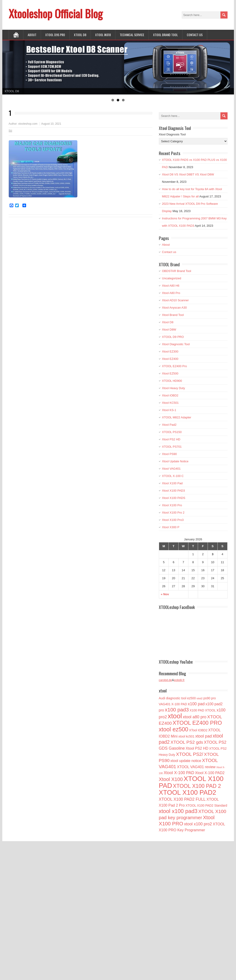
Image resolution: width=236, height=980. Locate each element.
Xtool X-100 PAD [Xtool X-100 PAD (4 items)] (179, 773)
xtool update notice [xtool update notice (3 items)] (186, 761)
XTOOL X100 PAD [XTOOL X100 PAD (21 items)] (191, 782)
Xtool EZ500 (170, 373)
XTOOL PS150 (172, 432)
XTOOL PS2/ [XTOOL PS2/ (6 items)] (190, 754)
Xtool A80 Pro (171, 293)
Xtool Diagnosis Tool (172, 134)
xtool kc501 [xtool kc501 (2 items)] (186, 736)
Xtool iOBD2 (170, 395)
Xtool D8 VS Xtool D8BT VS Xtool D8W (188, 174)
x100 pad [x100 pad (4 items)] (196, 704)
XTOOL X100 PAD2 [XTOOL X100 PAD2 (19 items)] (188, 792)
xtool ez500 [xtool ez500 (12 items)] (174, 729)
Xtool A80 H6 (171, 286)
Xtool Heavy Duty (174, 388)
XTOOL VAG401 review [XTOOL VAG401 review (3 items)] (196, 767)
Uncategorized (172, 278)
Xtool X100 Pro (172, 505)
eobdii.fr (179, 680)
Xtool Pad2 (169, 425)
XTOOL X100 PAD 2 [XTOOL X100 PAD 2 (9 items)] (197, 786)
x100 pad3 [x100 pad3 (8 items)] (177, 710)
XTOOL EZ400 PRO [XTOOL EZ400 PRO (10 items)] (197, 723)
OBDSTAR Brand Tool (177, 271)
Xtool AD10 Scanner (175, 300)
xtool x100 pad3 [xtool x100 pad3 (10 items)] (178, 811)
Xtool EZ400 (170, 359)
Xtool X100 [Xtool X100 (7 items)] (171, 779)
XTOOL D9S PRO (55, 35)
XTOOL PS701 (172, 447)
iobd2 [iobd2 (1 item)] (200, 698)
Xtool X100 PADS (174, 498)
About (32, 35)
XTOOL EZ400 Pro (175, 366)
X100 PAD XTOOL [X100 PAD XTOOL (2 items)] (203, 710)
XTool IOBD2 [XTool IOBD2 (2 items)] (198, 730)
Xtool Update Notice (175, 461)
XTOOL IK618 (103, 35)
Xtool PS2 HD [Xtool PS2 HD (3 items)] (197, 748)
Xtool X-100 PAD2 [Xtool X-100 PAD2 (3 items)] (210, 773)
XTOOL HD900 (172, 381)
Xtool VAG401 (171, 469)
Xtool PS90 (170, 454)
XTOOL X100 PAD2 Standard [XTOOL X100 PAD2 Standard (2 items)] (206, 805)
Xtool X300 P (171, 527)
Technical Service (132, 35)
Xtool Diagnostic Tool (176, 344)
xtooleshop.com (28, 124)
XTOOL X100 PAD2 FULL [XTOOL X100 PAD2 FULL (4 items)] (182, 799)
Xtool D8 (168, 322)
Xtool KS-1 (169, 410)
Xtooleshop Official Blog (56, 13)
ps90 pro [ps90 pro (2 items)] (210, 698)
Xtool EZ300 (170, 351)
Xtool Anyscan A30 (174, 308)
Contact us (195, 35)
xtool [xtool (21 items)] (175, 716)
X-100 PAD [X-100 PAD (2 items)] (179, 704)
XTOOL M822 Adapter (177, 417)
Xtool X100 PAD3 (174, 491)
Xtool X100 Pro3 (173, 520)
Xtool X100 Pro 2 (173, 513)
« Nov (165, 594)
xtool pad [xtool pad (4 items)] (203, 736)
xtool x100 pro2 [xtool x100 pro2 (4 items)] (198, 824)
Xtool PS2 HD (171, 439)
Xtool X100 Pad (172, 483)
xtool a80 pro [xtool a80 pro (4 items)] (194, 717)
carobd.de (165, 680)
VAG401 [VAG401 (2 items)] (165, 704)
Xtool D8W (169, 330)
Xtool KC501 (170, 403)
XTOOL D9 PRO (173, 337)
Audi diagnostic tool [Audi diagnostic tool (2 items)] (173, 698)
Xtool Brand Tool (165, 35)
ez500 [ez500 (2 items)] (191, 698)
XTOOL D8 (80, 35)
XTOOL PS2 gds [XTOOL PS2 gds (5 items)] (187, 742)
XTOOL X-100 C (173, 476)
